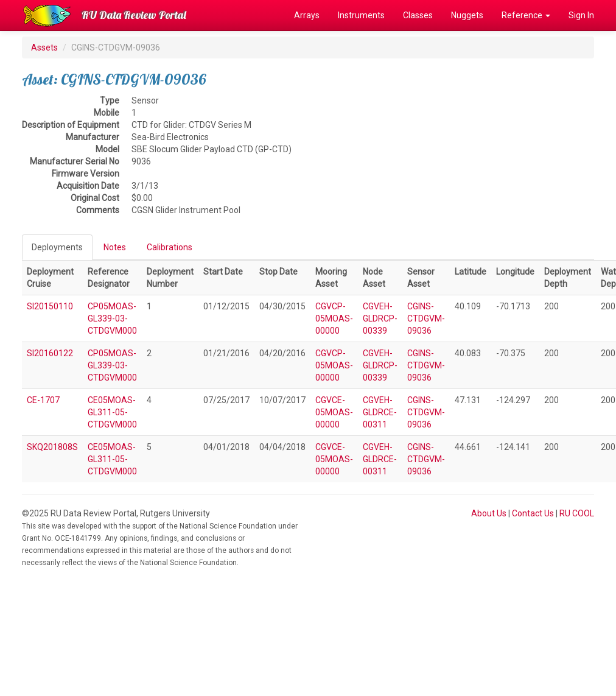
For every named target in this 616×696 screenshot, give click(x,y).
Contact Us (533, 513)
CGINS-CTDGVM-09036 (426, 318)
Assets (44, 47)
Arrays (307, 15)
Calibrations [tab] (170, 247)
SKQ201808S (52, 447)
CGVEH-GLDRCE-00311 (380, 412)
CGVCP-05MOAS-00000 (334, 318)
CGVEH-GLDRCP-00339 (380, 318)
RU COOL (577, 513)
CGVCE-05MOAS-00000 (334, 412)
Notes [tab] (115, 247)
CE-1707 (43, 400)
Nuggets (467, 15)
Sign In (581, 15)
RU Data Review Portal (134, 15)
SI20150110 (50, 306)
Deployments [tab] (57, 247)
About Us (489, 513)
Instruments (361, 15)
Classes (418, 15)
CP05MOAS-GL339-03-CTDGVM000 (112, 318)
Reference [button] (526, 15)
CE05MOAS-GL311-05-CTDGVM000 (112, 412)
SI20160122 (50, 353)
